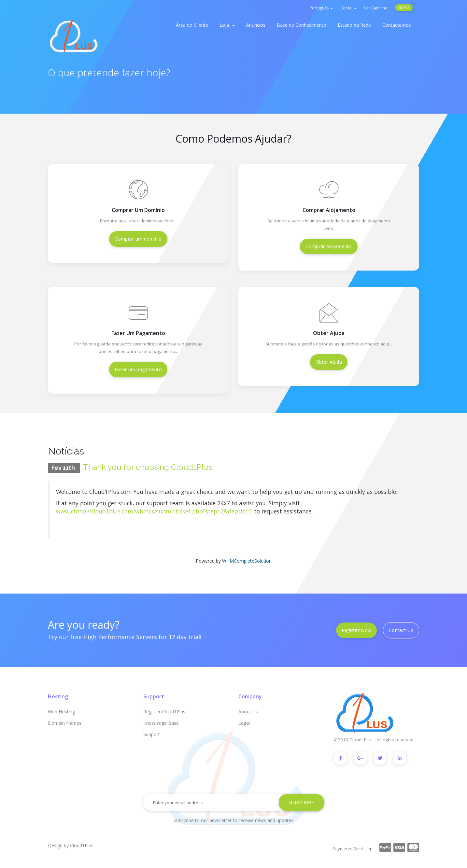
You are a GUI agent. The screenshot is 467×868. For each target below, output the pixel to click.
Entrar (404, 8)
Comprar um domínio (138, 239)
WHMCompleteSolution (247, 561)
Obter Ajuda (329, 362)
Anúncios (256, 25)
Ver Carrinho (376, 8)
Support (152, 734)
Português (321, 8)
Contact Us (401, 630)
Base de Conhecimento (302, 25)
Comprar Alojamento (329, 246)
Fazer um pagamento (138, 369)
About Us (248, 712)
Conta (348, 8)
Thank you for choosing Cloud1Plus (148, 467)
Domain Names (65, 723)
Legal (244, 723)
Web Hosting (61, 712)
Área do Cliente (192, 25)
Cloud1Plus (82, 845)
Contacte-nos (397, 25)
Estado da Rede (354, 25)
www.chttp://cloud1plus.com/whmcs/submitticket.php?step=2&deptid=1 (154, 511)
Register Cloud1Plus (164, 712)
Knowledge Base (161, 723)
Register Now (356, 630)
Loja (227, 25)
